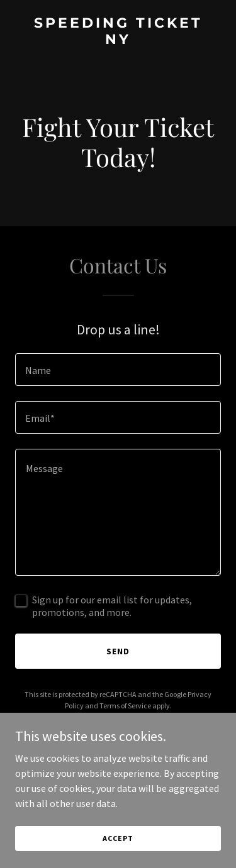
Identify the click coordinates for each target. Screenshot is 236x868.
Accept (118, 838)
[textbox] (118, 370)
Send (118, 651)
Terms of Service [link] (125, 706)
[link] (118, 40)
